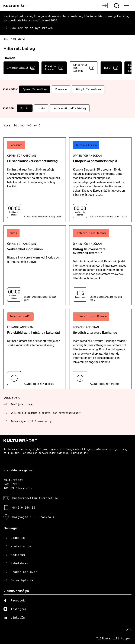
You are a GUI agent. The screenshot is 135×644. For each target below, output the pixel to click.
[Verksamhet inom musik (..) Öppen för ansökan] (35, 265)
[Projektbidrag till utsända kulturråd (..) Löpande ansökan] (35, 349)
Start (7, 39)
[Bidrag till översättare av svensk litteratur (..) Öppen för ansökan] (100, 265)
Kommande (61, 89)
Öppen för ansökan (35, 89)
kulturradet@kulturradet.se (35, 498)
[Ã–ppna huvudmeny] (127, 6)
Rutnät (25, 108)
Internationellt (21, 68)
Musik (111, 68)
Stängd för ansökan (88, 89)
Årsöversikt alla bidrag (70, 108)
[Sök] (117, 6)
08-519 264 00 (24, 507)
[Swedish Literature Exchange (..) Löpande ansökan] (100, 349)
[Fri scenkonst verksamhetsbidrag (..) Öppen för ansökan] (35, 180)
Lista (41, 108)
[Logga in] (105, 6)
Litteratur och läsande (84, 68)
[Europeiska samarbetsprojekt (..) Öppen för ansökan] (100, 180)
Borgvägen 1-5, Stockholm (33, 517)
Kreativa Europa (54, 68)
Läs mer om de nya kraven (32, 28)
